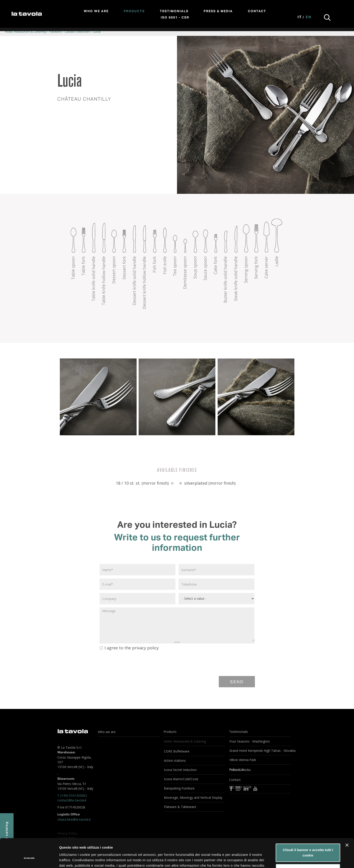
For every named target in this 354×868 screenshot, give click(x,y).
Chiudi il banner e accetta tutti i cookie (308, 829)
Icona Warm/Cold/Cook (181, 779)
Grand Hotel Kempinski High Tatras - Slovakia (260, 751)
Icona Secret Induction (180, 770)
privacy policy (145, 648)
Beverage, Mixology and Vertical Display (193, 797)
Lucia (97, 32)
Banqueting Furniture (179, 788)
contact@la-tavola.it (72, 800)
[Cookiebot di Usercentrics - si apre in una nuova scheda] (29, 859)
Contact (257, 11)
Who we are (96, 11)
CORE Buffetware (177, 751)
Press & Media (218, 11)
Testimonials (174, 11)
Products (134, 11)
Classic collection (77, 32)
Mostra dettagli (71, 859)
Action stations (175, 760)
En (309, 17)
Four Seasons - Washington (250, 741)
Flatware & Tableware (180, 807)
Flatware (55, 32)
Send (237, 682)
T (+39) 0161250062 (72, 795)
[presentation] (133, 663)
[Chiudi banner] (347, 821)
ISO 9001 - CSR (175, 18)
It (300, 17)
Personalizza (308, 846)
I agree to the (129, 648)
